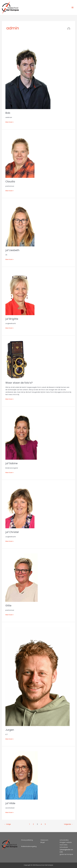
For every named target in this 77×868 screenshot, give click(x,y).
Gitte (8, 606)
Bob (8, 113)
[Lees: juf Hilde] (22, 775)
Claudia (10, 182)
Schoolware (64, 847)
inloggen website (66, 842)
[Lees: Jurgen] (38, 676)
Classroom (44, 840)
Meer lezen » (10, 122)
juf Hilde (10, 803)
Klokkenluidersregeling (29, 846)
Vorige (8, 824)
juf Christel (12, 532)
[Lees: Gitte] (22, 578)
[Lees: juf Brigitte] (20, 293)
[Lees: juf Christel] (20, 506)
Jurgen (10, 730)
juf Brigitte (12, 319)
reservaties (64, 845)
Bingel (43, 842)
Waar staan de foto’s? (19, 383)
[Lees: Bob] (28, 75)
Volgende (68, 824)
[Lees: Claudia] (20, 156)
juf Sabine (12, 463)
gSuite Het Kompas (67, 854)
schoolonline (64, 840)
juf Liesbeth (13, 250)
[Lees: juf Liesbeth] (20, 225)
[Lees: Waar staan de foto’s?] (16, 360)
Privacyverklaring (27, 840)
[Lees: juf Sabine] (22, 435)
